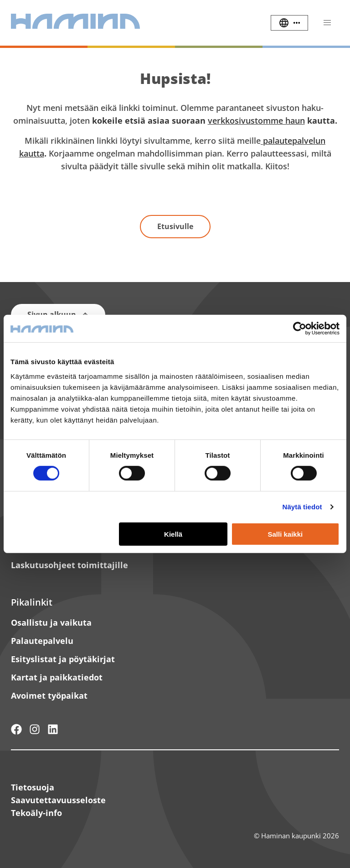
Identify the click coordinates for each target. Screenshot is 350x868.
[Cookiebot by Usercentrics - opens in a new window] (300, 329)
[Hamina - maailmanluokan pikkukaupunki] (16, 729)
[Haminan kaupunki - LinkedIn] (53, 729)
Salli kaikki (286, 534)
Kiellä (173, 534)
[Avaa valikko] (327, 23)
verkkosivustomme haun (256, 120)
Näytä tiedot (302, 507)
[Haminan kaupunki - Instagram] (35, 729)
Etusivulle (175, 226)
